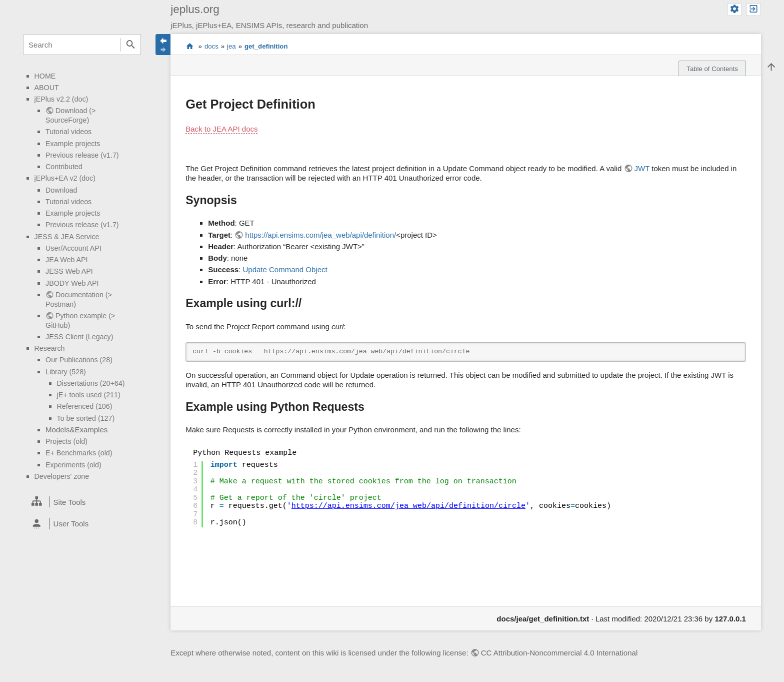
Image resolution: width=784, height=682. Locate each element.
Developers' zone (62, 476)
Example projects (73, 144)
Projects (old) (66, 441)
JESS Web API (69, 271)
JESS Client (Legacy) (79, 337)
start (190, 47)
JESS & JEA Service (67, 237)
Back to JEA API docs (221, 129)
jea (231, 46)
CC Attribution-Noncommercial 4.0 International (559, 653)
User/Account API (73, 248)
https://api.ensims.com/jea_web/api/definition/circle (408, 506)
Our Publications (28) (79, 360)
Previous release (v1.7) (82, 155)
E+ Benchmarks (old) (79, 453)
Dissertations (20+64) (91, 383)
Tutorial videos (68, 132)
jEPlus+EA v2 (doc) (65, 178)
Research (50, 348)
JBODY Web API (72, 283)
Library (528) (66, 372)
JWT (642, 168)
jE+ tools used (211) (89, 395)
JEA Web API (67, 260)
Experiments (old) (73, 465)
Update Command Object (285, 269)
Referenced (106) (85, 406)
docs (211, 46)
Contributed (64, 167)
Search (130, 45)
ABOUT (47, 88)
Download (61, 190)
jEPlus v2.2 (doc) (61, 99)
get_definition (266, 46)
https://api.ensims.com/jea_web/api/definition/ (320, 235)
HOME (45, 76)
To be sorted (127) (86, 418)
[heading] (82, 502)
